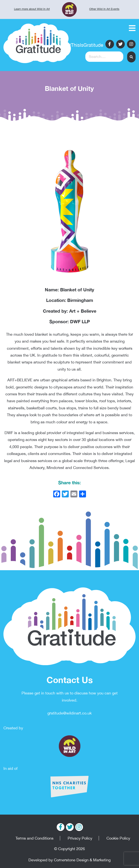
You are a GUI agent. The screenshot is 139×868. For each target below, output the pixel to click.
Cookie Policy (118, 838)
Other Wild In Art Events (104, 9)
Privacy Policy (80, 838)
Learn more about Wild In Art (32, 9)
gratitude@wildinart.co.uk (69, 713)
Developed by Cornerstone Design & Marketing (69, 860)
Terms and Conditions (34, 838)
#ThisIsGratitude (86, 45)
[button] (131, 57)
